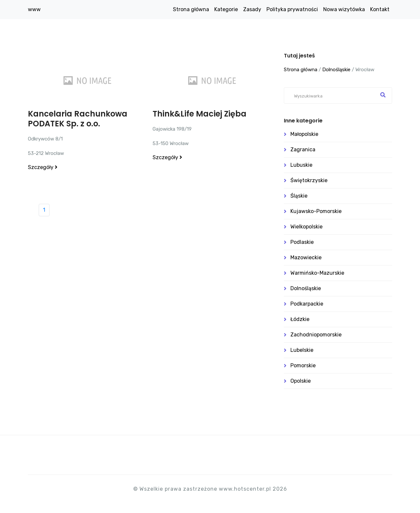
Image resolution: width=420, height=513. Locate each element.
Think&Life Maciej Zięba (199, 114)
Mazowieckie (306, 257)
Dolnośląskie (336, 70)
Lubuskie (301, 165)
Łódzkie (300, 319)
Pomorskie (303, 365)
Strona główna (191, 9)
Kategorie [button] (226, 9)
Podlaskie (302, 242)
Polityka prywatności (292, 9)
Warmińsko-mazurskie (317, 273)
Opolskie (301, 381)
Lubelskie (302, 350)
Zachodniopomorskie (316, 335)
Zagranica (303, 150)
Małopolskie (304, 134)
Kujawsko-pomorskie (316, 211)
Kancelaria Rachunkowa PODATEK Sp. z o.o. (78, 119)
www (34, 9)
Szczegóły (43, 167)
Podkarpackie (307, 304)
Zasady (252, 9)
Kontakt (380, 9)
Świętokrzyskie (309, 180)
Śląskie (299, 196)
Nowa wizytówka (344, 9)
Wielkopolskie (306, 227)
